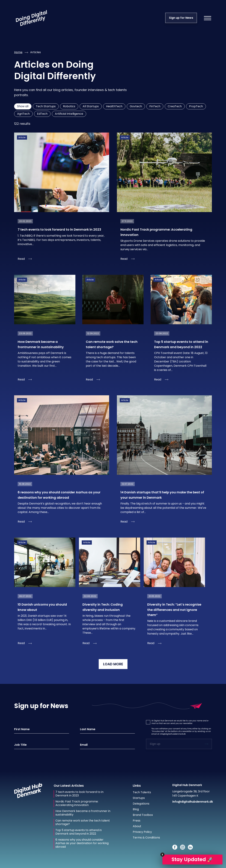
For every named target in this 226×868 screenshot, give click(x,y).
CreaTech (175, 106)
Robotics (69, 106)
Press (137, 821)
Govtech (136, 106)
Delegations (141, 804)
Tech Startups (46, 106)
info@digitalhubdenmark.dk (173, 734)
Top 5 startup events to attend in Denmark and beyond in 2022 (79, 832)
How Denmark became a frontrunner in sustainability (83, 813)
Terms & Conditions (146, 838)
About (137, 826)
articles (35, 52)
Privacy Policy (142, 832)
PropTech (196, 106)
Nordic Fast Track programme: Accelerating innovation (77, 803)
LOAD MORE (113, 664)
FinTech (155, 106)
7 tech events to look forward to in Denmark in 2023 (79, 794)
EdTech (42, 114)
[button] (148, 722)
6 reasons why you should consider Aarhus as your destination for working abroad (82, 843)
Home (18, 52)
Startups (139, 798)
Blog (136, 809)
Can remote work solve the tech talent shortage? (83, 822)
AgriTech (23, 114)
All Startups (91, 106)
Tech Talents (142, 792)
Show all (23, 106)
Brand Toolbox (143, 815)
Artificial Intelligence (69, 114)
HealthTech (114, 106)
